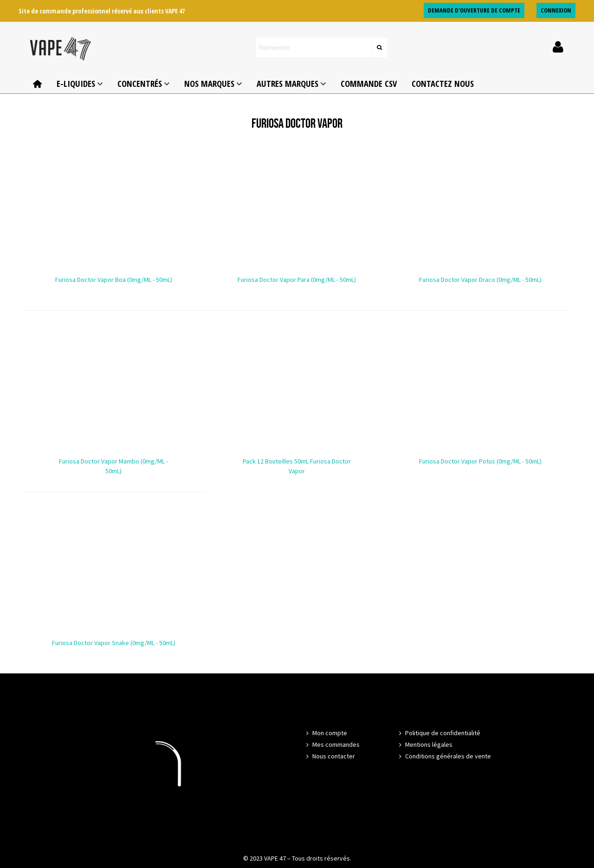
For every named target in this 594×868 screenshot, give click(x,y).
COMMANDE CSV (369, 83)
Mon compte (326, 733)
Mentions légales (425, 745)
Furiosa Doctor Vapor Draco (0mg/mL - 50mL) (480, 280)
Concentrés (140, 83)
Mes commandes (332, 745)
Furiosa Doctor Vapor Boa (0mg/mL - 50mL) (114, 280)
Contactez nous (443, 83)
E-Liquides (76, 83)
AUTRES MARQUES (287, 83)
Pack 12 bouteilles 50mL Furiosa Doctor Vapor (297, 466)
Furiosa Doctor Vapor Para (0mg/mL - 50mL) (297, 280)
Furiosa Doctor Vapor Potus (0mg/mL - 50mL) (480, 461)
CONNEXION (556, 10)
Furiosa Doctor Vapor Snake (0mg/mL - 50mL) (114, 643)
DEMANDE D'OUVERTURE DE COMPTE (474, 10)
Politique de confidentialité (439, 733)
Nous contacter (329, 756)
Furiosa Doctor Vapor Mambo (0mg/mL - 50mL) (113, 466)
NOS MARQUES (209, 83)
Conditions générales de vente (444, 756)
